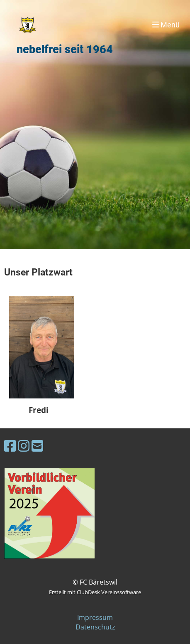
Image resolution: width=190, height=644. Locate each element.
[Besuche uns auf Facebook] (10, 446)
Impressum (95, 617)
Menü (166, 25)
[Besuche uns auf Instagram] (24, 446)
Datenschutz (95, 627)
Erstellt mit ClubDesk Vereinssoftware (95, 592)
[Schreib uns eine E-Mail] (37, 446)
